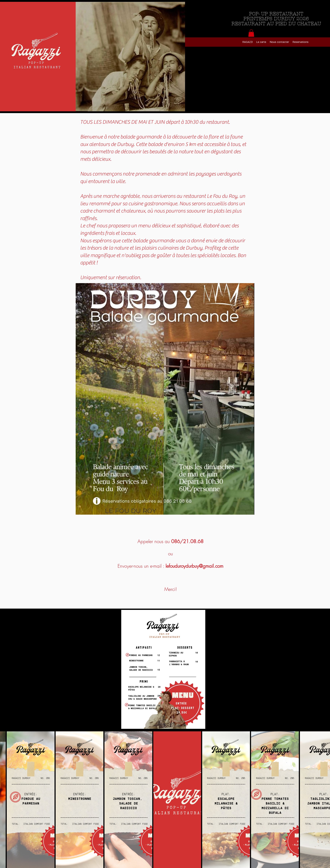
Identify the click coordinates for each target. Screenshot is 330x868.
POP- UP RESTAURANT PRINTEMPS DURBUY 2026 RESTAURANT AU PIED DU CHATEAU (276, 19)
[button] (251, 33)
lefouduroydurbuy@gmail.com (194, 566)
